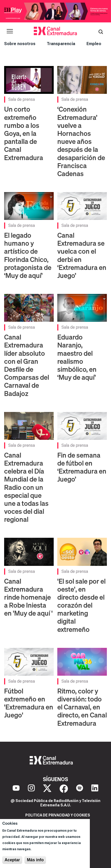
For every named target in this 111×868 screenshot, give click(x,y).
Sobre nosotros (20, 44)
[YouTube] (16, 789)
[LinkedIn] (95, 789)
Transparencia (61, 44)
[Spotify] (80, 789)
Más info (35, 860)
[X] (47, 789)
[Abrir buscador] (101, 31)
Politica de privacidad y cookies (58, 815)
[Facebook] (64, 789)
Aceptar (12, 860)
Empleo (94, 44)
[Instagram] (31, 789)
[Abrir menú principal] (10, 31)
